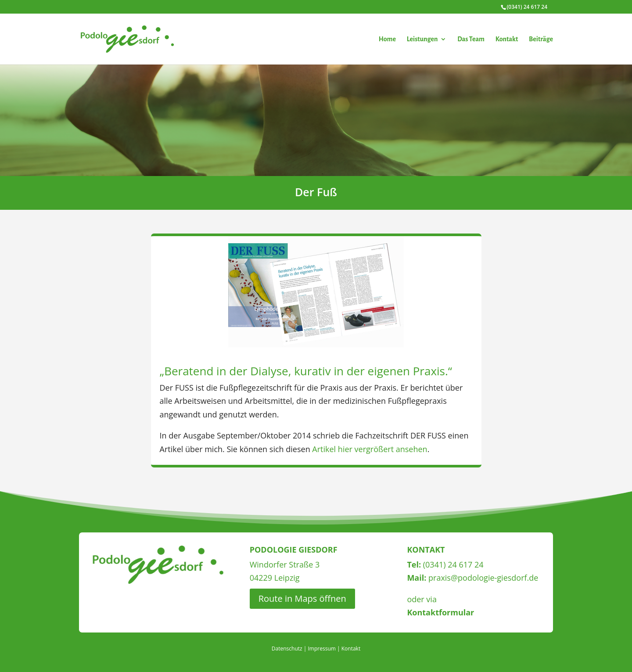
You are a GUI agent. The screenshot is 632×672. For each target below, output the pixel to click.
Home (387, 39)
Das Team (471, 39)
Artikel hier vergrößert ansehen (370, 449)
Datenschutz (287, 649)
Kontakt (507, 39)
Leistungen (422, 39)
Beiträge (541, 39)
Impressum (322, 649)
